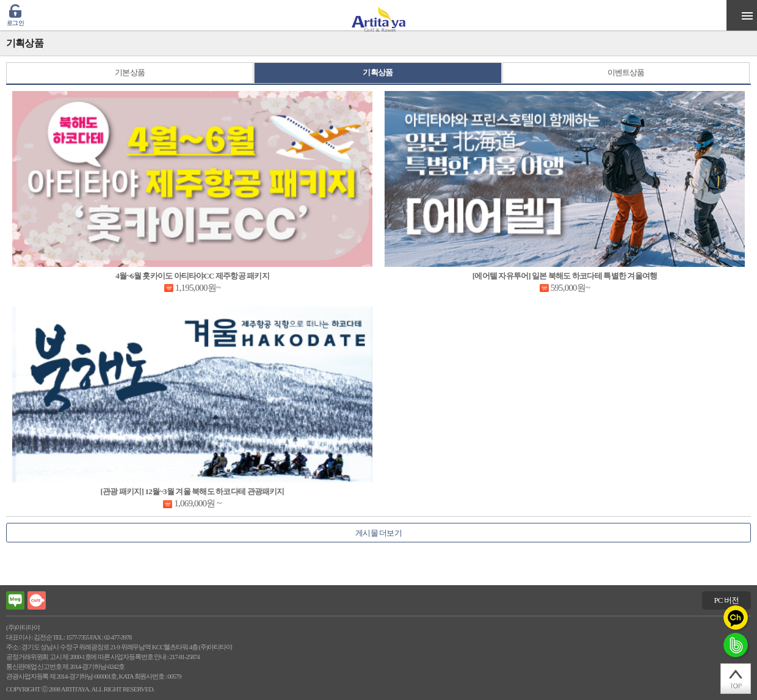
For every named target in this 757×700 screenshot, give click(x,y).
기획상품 (378, 72)
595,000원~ (570, 288)
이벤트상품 (626, 72)
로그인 (15, 23)
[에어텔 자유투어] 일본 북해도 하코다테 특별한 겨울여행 (565, 276)
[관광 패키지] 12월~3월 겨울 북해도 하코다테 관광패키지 (192, 491)
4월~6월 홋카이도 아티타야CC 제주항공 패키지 (192, 276)
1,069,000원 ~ (197, 503)
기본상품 (130, 72)
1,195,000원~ (198, 288)
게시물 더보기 (378, 533)
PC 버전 (726, 600)
